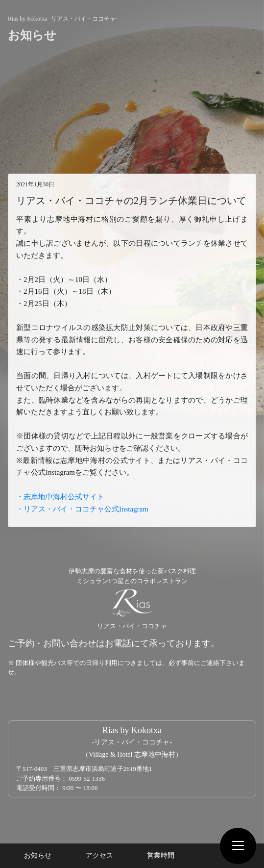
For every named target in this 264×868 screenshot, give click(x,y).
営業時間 (161, 855)
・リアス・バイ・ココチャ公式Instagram (82, 509)
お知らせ (38, 855)
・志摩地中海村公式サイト (60, 497)
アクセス (99, 855)
